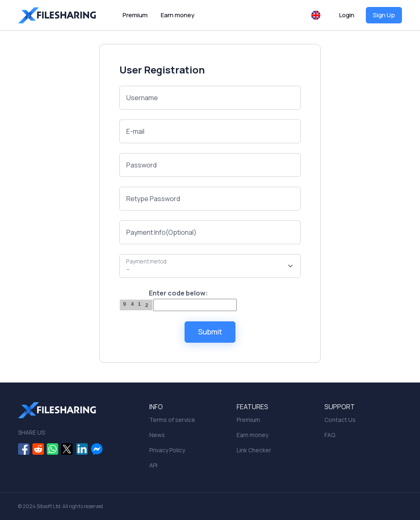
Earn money (178, 15)
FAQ (330, 435)
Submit (210, 332)
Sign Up (384, 15)
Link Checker (254, 450)
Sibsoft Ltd (48, 506)
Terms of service (172, 420)
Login (347, 15)
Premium (135, 15)
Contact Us (340, 420)
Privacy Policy (167, 450)
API (153, 465)
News (157, 435)
